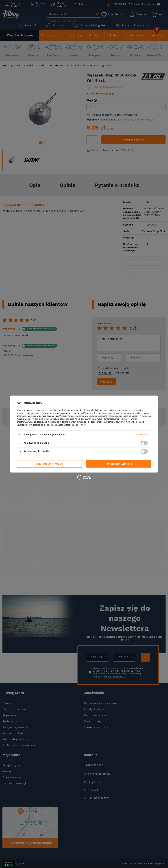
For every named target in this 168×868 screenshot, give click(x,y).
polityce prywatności (49, 416)
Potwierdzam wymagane (50, 464)
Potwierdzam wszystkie (119, 464)
